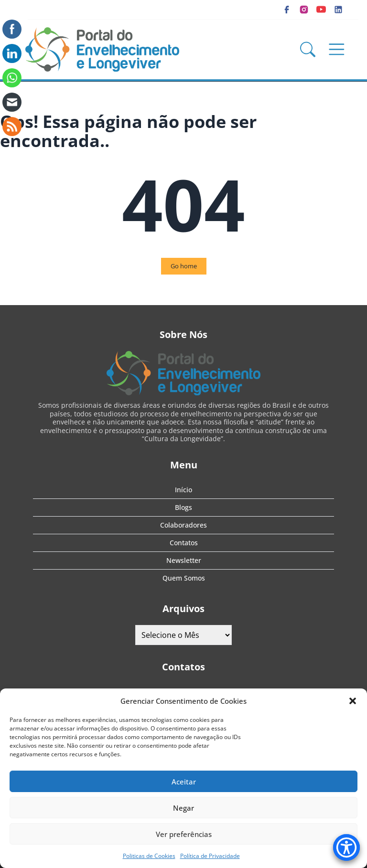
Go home (184, 266)
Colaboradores (183, 525)
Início (183, 490)
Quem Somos (184, 578)
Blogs (183, 507)
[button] (353, 701)
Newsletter (184, 560)
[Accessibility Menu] (346, 847)
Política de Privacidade (210, 856)
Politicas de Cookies (149, 856)
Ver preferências (184, 834)
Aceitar (184, 782)
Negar (183, 808)
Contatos (184, 543)
